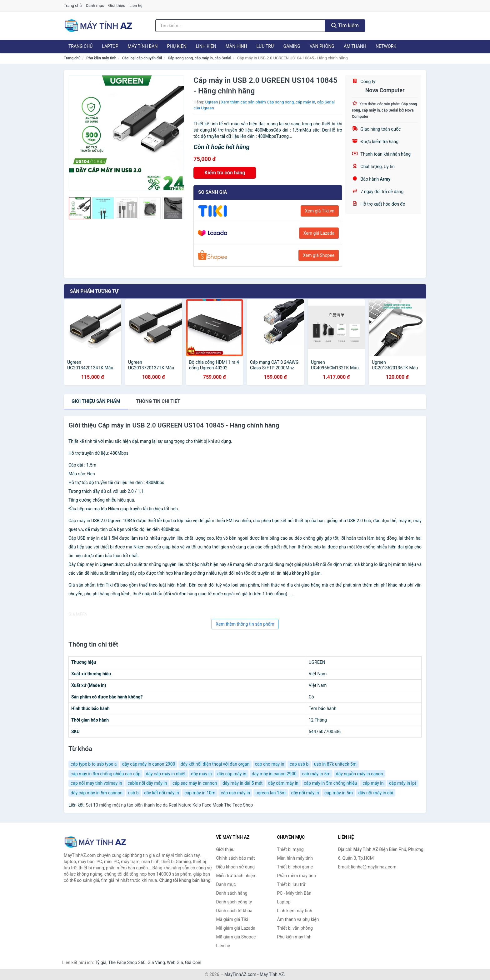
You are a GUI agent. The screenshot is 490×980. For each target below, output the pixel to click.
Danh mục (95, 5)
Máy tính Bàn (143, 46)
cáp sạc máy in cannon (195, 783)
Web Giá (175, 962)
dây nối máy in (305, 793)
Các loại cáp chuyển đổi (142, 58)
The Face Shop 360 (127, 962)
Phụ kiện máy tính (101, 58)
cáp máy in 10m (200, 793)
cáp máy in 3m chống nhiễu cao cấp (105, 774)
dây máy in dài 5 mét (242, 783)
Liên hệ (136, 5)
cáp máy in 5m (339, 793)
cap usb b (299, 764)
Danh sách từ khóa (234, 911)
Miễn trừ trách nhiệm (236, 876)
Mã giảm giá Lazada (236, 928)
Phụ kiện (177, 46)
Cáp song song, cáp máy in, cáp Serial (200, 58)
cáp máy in (373, 783)
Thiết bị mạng (290, 849)
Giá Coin (193, 962)
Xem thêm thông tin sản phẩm (245, 624)
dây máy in (201, 774)
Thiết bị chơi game (295, 867)
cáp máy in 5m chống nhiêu (330, 783)
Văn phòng (322, 46)
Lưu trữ (265, 46)
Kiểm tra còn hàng (225, 173)
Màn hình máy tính (295, 858)
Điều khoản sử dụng (236, 867)
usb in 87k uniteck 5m (335, 764)
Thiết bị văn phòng (295, 928)
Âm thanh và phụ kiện (298, 919)
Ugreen (212, 102)
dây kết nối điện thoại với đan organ (215, 764)
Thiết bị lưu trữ (291, 884)
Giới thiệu (117, 5)
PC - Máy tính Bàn (294, 893)
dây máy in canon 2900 (274, 774)
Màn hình (236, 46)
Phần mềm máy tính (297, 876)
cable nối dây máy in (147, 783)
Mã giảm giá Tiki (232, 919)
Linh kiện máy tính (295, 911)
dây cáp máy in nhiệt (166, 774)
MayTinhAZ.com (240, 974)
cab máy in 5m (316, 774)
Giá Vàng (156, 962)
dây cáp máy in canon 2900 (149, 764)
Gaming (292, 46)
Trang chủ (73, 5)
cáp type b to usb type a (94, 764)
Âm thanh (355, 46)
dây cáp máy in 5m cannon (97, 793)
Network (386, 46)
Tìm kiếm (345, 25)
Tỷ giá (101, 962)
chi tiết (158, 401)
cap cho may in (270, 764)
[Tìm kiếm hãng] (240, 26)
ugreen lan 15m (271, 793)
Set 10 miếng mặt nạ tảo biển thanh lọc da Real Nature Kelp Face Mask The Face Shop (169, 805)
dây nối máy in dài (376, 793)
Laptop (110, 46)
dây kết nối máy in (162, 793)
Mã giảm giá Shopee (236, 937)
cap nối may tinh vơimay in (96, 783)
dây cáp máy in (232, 774)
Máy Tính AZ (272, 974)
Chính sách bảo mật (236, 858)
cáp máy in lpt (403, 783)
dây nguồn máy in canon (360, 774)
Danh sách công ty (234, 902)
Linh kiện (206, 46)
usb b (133, 793)
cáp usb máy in (235, 793)
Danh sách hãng (232, 893)
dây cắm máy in (283, 783)
